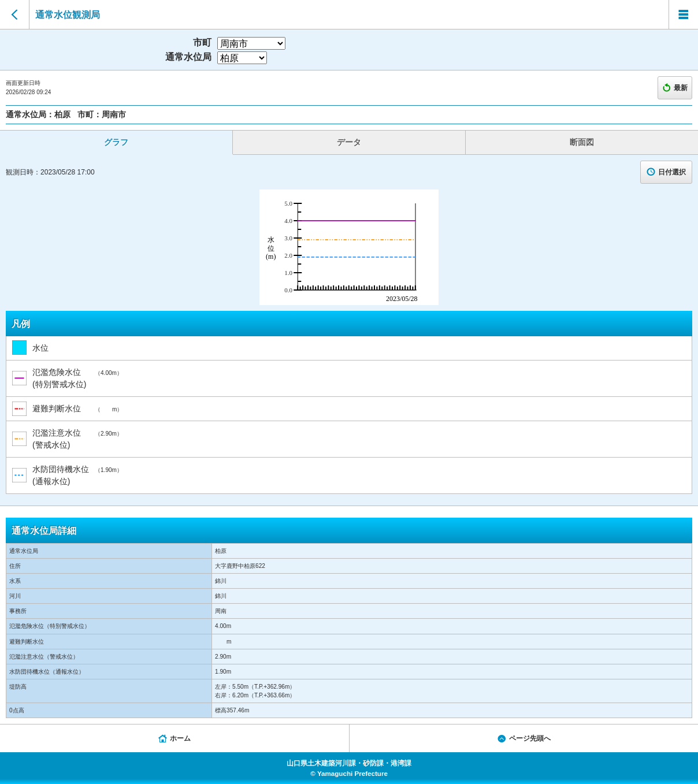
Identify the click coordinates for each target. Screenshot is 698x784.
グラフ (116, 142)
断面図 (582, 142)
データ (349, 142)
